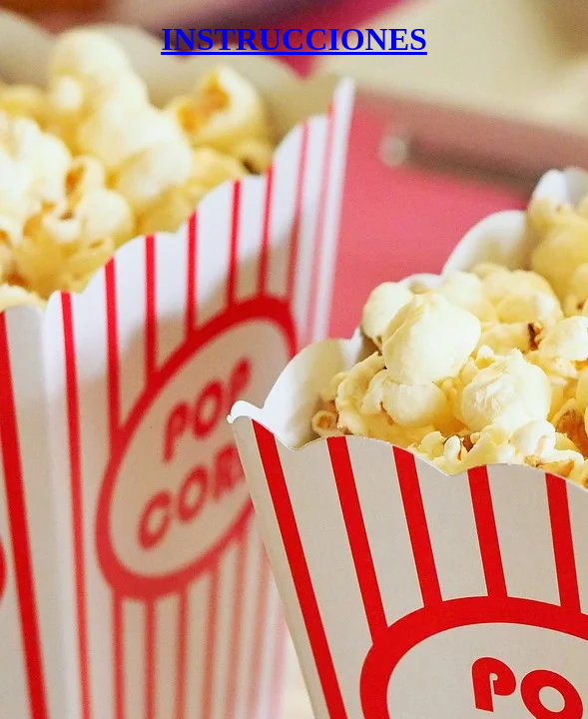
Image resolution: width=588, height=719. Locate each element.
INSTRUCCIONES (294, 39)
